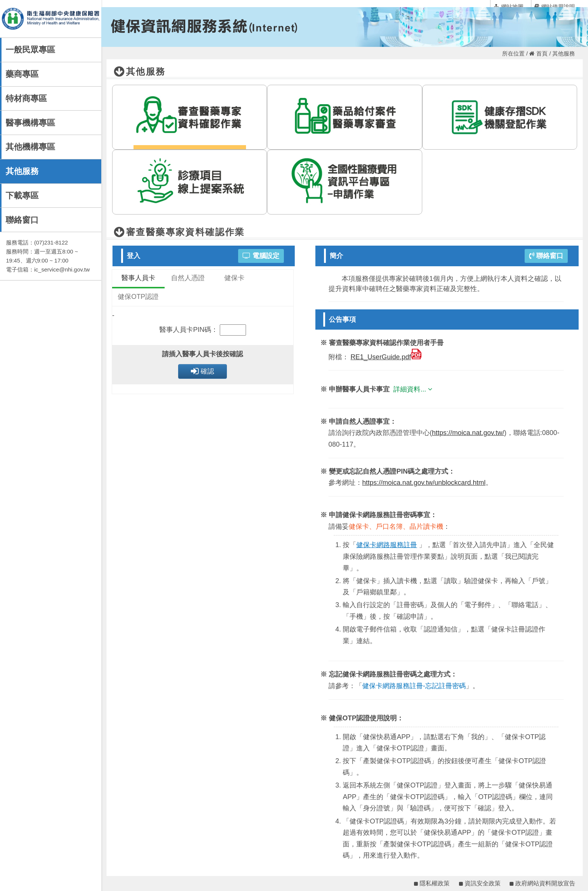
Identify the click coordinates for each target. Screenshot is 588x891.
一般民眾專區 (30, 50)
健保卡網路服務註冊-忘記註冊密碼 (414, 686)
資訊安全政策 (480, 883)
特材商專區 (26, 98)
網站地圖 (508, 6)
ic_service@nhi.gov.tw (62, 269)
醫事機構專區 (30, 123)
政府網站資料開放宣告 (542, 883)
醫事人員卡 (138, 278)
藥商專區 (22, 74)
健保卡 (234, 278)
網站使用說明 (554, 6)
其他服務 (22, 171)
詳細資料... (414, 389)
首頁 (538, 53)
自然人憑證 (188, 278)
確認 (202, 371)
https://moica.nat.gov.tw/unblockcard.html (424, 483)
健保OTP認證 (138, 297)
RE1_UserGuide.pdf (386, 357)
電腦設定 (261, 256)
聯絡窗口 (22, 220)
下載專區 (22, 196)
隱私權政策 (432, 883)
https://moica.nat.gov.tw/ (468, 433)
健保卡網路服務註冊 (387, 545)
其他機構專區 (30, 147)
